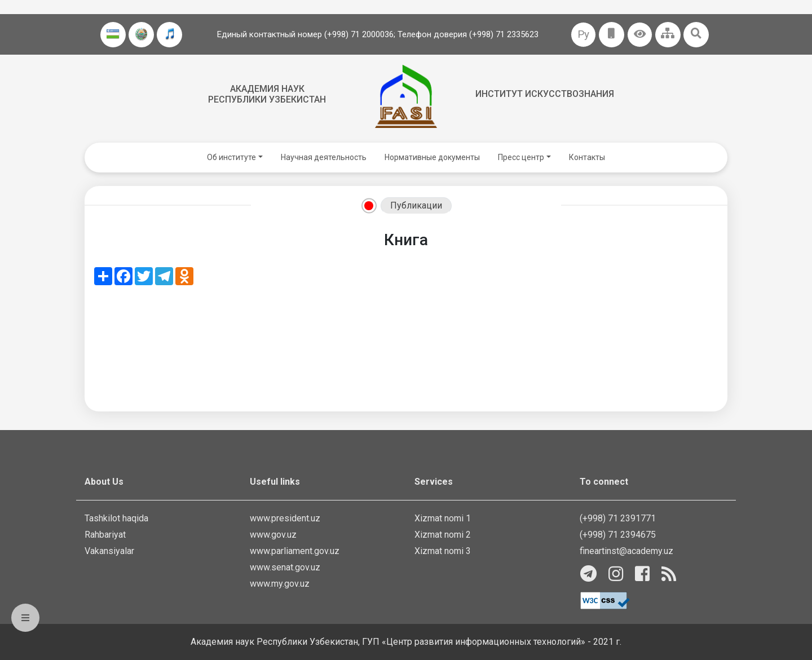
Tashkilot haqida (116, 518)
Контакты (587, 157)
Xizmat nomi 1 (443, 518)
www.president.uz (285, 518)
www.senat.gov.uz (285, 567)
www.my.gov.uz (280, 584)
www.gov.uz (273, 535)
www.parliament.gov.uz (295, 551)
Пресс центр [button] (521, 157)
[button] (640, 35)
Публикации (416, 205)
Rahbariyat (105, 535)
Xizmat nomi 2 (443, 535)
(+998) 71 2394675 (618, 535)
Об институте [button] (231, 157)
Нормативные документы (432, 157)
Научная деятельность (324, 157)
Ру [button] (583, 34)
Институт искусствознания (545, 94)
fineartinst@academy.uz (626, 551)
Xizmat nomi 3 (443, 551)
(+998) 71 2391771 (618, 518)
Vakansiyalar (109, 551)
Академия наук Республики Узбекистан (267, 94)
